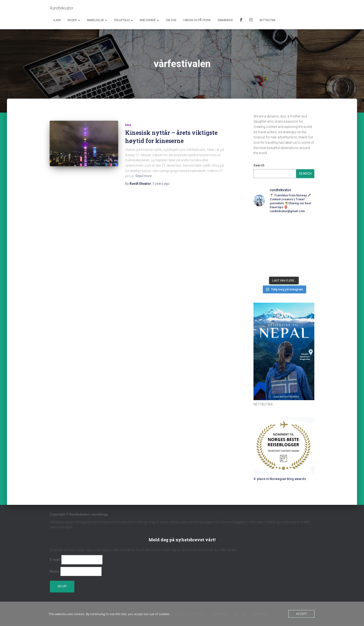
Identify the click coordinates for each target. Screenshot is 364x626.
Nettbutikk (268, 20)
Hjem (57, 20)
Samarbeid (225, 20)
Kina (128, 125)
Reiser (74, 20)
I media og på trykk (197, 20)
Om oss (171, 20)
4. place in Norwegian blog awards (280, 479)
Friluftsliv (123, 20)
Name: (55, 571)
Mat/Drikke (149, 20)
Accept (301, 614)
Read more (144, 176)
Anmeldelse (97, 20)
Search (259, 165)
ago (161, 184)
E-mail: (55, 560)
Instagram (251, 20)
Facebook (241, 20)
